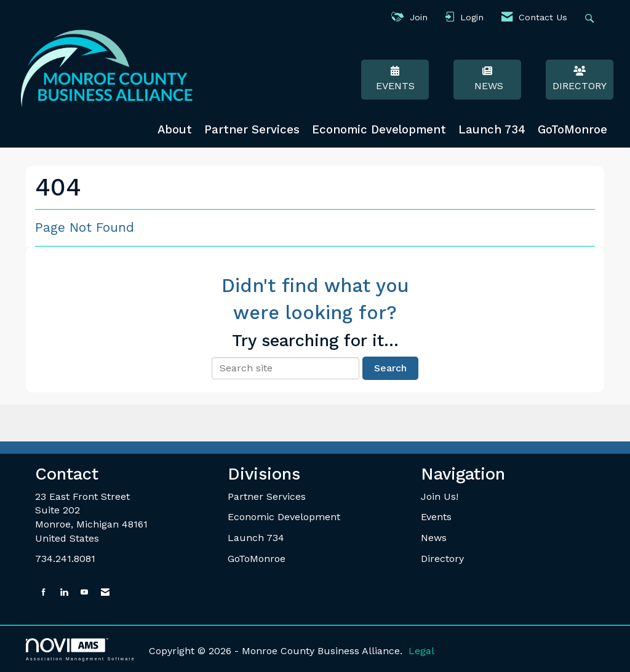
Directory (580, 79)
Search (390, 368)
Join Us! (440, 496)
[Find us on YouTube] (84, 592)
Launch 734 (492, 130)
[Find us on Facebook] (44, 592)
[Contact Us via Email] (105, 592)
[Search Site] (591, 18)
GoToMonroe (572, 130)
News (487, 79)
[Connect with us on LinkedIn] (64, 592)
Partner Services (252, 130)
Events (395, 79)
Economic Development (379, 130)
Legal (421, 651)
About (175, 130)
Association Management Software (81, 650)
